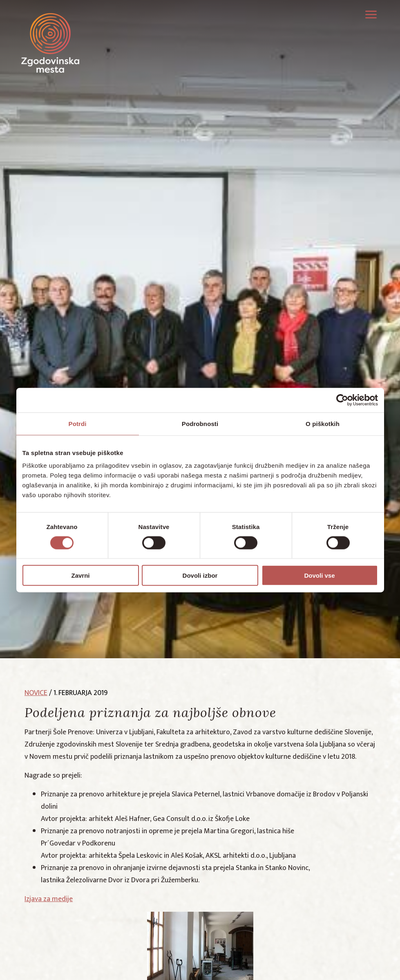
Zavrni (80, 575)
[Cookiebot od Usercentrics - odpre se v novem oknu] (342, 400)
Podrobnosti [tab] (200, 423)
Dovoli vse (319, 575)
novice (36, 693)
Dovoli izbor (200, 575)
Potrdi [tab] (78, 423)
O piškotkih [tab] (323, 423)
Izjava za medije (49, 899)
